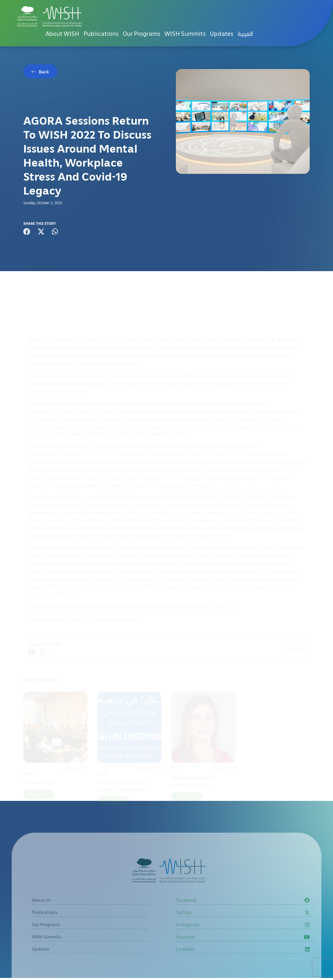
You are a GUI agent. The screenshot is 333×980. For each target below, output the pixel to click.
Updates (222, 33)
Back (44, 72)
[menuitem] (245, 34)
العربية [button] (245, 33)
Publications (101, 33)
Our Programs (141, 33)
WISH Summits (185, 33)
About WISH (62, 33)
